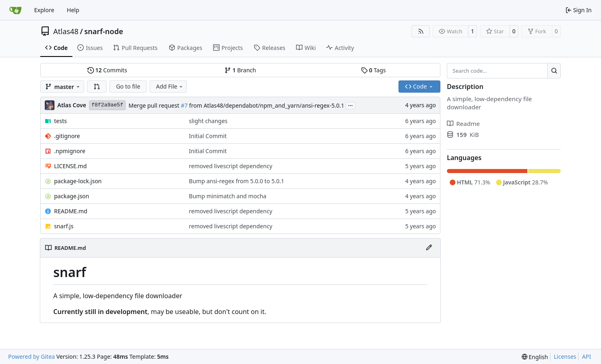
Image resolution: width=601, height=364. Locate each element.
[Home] (15, 10)
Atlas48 (66, 31)
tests (60, 121)
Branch (240, 70)
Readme (463, 123)
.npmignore (70, 151)
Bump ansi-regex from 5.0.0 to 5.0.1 (237, 181)
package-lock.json (78, 181)
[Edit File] (429, 248)
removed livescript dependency (231, 166)
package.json (72, 196)
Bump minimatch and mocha (228, 196)
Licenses (565, 356)
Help (73, 10)
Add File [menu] (170, 86)
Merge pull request (155, 105)
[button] (97, 87)
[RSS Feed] (421, 31)
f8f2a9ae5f (107, 105)
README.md (71, 211)
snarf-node (104, 31)
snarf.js (64, 226)
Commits (107, 70)
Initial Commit (208, 136)
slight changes (208, 121)
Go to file (128, 86)
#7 (184, 105)
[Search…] (554, 71)
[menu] (535, 357)
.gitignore (67, 136)
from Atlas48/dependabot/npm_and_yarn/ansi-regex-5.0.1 (266, 105)
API (586, 356)
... (351, 105)
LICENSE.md (70, 166)
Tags (373, 70)
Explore (44, 10)
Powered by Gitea (32, 356)
